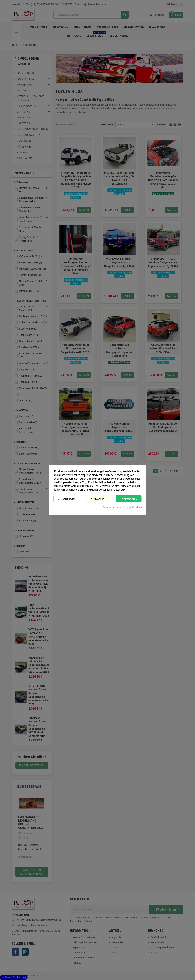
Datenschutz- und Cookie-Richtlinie (122, 508)
